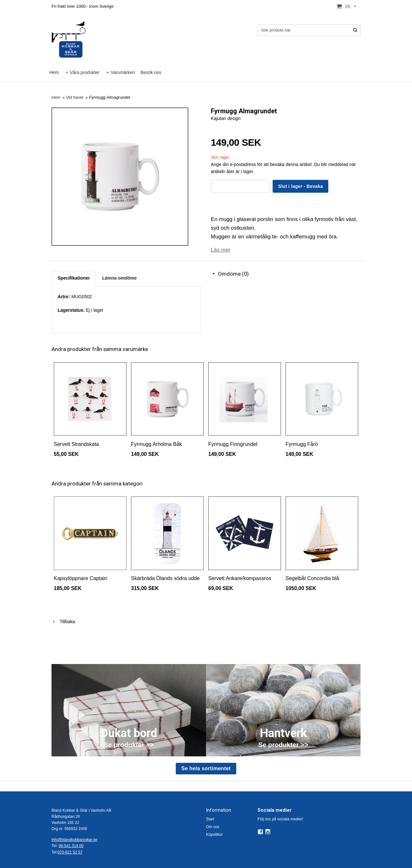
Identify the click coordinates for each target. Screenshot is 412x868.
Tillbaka (63, 622)
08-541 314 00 (71, 846)
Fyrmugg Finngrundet (233, 444)
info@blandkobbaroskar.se (74, 840)
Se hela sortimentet (206, 768)
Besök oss (151, 72)
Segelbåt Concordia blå (312, 578)
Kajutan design (226, 118)
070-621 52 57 (70, 852)
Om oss (213, 827)
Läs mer (221, 250)
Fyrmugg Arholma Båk (156, 444)
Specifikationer (74, 278)
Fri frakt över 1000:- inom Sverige (83, 6)
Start (210, 819)
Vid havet (75, 97)
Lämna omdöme (119, 278)
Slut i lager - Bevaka (300, 186)
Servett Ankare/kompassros (240, 578)
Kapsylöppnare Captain (80, 578)
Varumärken (123, 72)
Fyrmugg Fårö (302, 444)
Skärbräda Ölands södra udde (165, 578)
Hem (54, 72)
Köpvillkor (214, 835)
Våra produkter (85, 72)
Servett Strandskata (76, 444)
